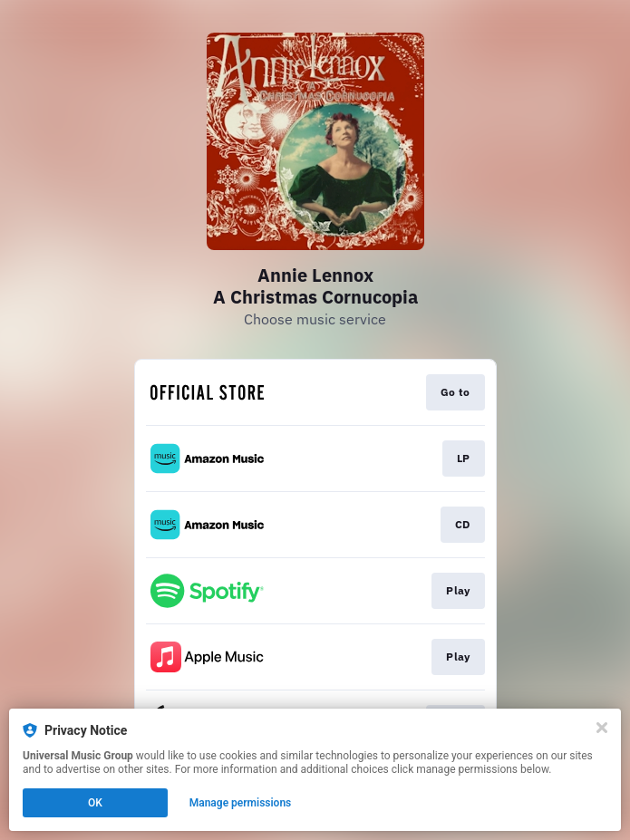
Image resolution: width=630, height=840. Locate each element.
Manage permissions (241, 803)
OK (95, 803)
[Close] (602, 728)
